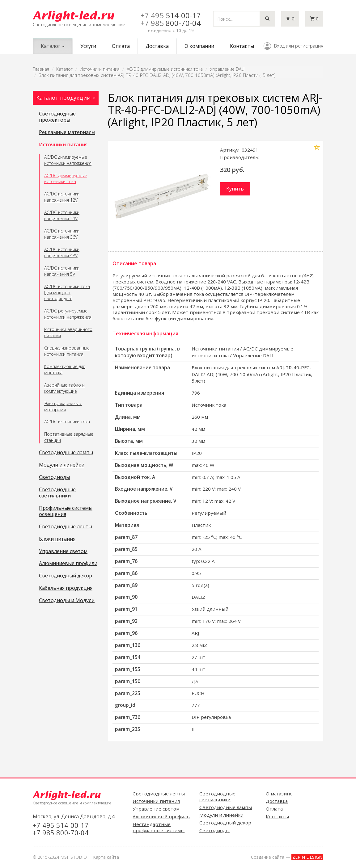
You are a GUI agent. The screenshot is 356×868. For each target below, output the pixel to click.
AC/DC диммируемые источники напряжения (68, 160)
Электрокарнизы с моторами (63, 407)
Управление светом (63, 551)
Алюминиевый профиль (161, 816)
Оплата (121, 46)
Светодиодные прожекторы (57, 117)
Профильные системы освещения (66, 511)
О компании (199, 46)
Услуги (88, 46)
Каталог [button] (53, 46)
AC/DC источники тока (67, 422)
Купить (235, 189)
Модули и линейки (62, 465)
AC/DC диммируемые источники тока (165, 69)
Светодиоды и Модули (67, 601)
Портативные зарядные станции (69, 437)
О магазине (279, 794)
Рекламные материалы (67, 132)
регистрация (309, 46)
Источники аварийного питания (68, 332)
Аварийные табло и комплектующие (64, 388)
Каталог (64, 69)
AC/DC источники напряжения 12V (62, 197)
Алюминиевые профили (68, 564)
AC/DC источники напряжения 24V (62, 215)
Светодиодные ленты (66, 527)
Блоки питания (57, 539)
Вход (279, 46)
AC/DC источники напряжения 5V (62, 271)
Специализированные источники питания (67, 351)
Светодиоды (54, 477)
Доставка (157, 46)
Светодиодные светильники (57, 493)
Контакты (242, 46)
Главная (41, 69)
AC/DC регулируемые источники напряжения (68, 314)
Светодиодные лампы (66, 453)
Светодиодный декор (66, 576)
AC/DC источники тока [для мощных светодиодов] (67, 293)
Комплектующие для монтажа (65, 369)
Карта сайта (106, 857)
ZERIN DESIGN (307, 857)
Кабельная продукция (66, 588)
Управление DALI (227, 69)
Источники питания (100, 69)
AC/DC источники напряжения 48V (62, 252)
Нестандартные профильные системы (159, 827)
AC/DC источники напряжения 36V (62, 234)
